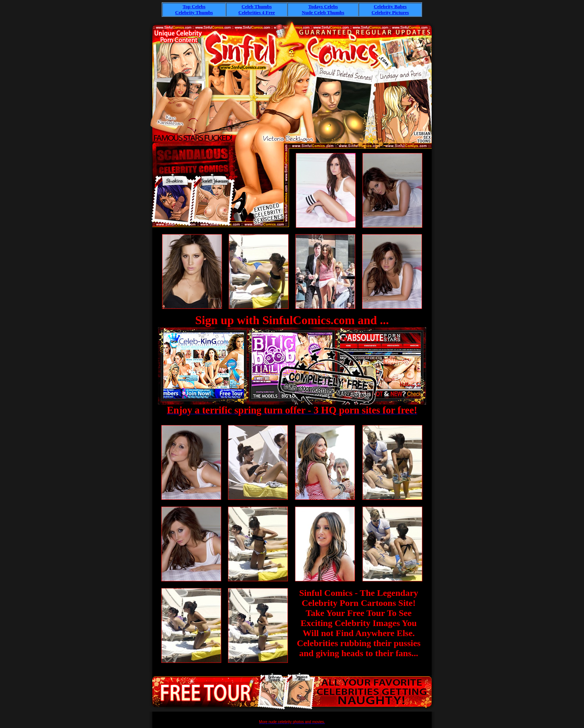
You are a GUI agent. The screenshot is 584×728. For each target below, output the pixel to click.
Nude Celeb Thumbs (323, 12)
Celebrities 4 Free (257, 12)
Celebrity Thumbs (194, 12)
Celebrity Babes (390, 7)
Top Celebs (194, 7)
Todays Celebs (323, 7)
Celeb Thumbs (256, 7)
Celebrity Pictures (390, 12)
